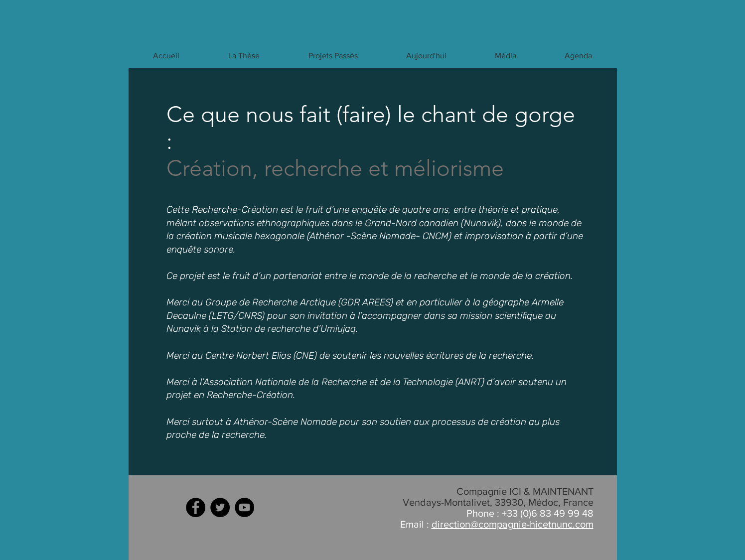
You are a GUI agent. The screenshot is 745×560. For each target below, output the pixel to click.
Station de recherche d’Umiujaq (289, 329)
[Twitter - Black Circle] (220, 507)
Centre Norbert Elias (248, 355)
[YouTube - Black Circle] (244, 507)
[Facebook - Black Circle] (196, 507)
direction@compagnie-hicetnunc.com (513, 524)
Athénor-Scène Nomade (285, 422)
